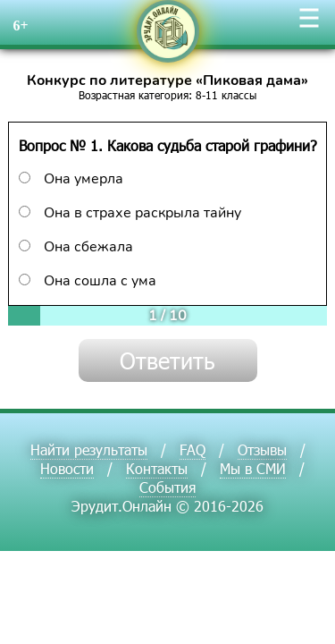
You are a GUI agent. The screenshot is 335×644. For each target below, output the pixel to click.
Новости (67, 468)
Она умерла (71, 179)
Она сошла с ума (88, 281)
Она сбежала (76, 247)
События (167, 487)
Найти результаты (89, 449)
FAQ (193, 449)
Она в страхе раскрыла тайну (130, 213)
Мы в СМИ (253, 468)
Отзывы (262, 449)
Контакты (157, 468)
